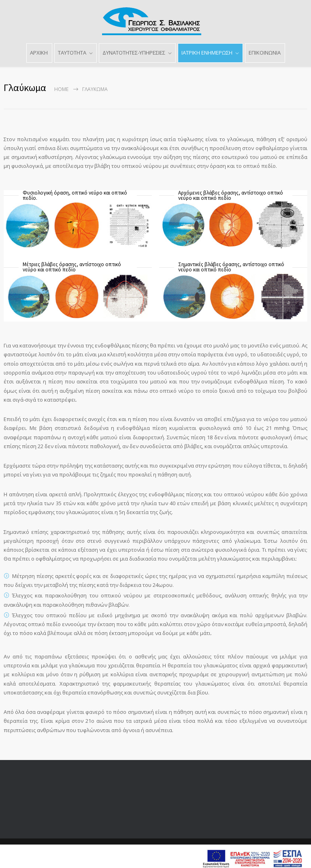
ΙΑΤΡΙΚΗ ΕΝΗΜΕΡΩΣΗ (207, 53)
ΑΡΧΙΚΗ (39, 53)
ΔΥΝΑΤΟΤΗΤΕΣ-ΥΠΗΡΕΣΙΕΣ (134, 53)
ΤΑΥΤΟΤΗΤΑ (72, 53)
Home (61, 89)
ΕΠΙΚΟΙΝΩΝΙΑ (265, 53)
